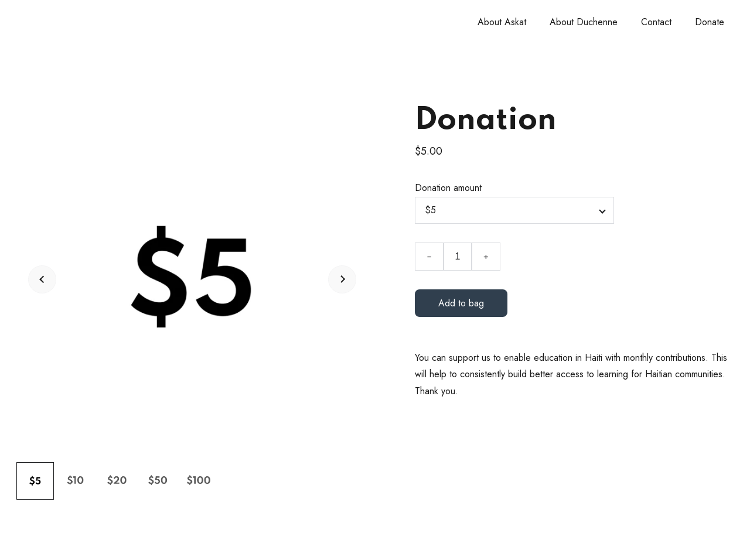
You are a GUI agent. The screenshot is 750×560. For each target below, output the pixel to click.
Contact (656, 22)
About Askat (502, 22)
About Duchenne (584, 22)
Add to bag (461, 303)
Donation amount (448, 188)
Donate (710, 22)
